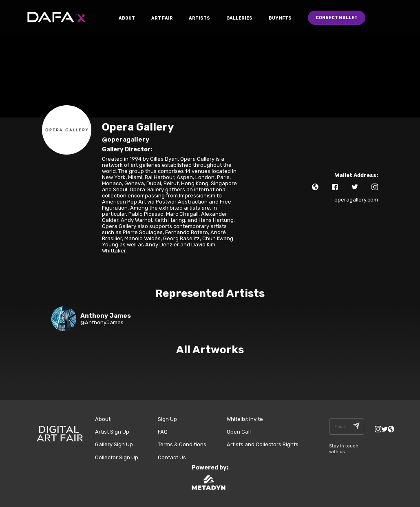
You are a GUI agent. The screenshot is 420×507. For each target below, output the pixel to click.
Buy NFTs (280, 18)
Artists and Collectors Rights (263, 444)
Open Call (239, 432)
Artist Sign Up (112, 432)
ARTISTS (199, 18)
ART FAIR (162, 18)
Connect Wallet (337, 18)
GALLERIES (239, 18)
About (103, 419)
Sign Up (167, 419)
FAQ (163, 432)
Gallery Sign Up (114, 444)
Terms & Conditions (182, 444)
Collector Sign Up (117, 457)
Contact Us (172, 457)
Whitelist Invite (245, 419)
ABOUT (127, 18)
